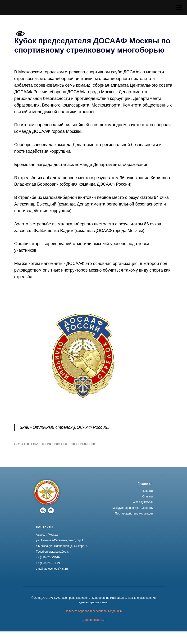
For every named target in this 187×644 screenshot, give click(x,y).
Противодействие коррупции (134, 526)
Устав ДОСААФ (143, 515)
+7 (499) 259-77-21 (48, 576)
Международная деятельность (132, 520)
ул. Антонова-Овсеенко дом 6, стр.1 (60, 553)
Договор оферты (93, 632)
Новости (147, 503)
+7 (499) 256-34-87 (48, 570)
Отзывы (148, 509)
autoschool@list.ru (56, 581)
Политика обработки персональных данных (93, 623)
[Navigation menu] (179, 8)
